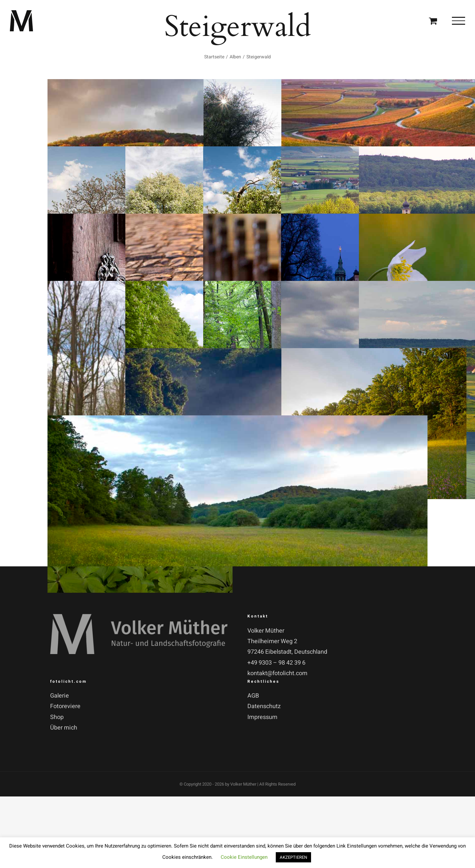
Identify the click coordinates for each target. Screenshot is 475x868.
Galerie (60, 696)
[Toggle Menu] (459, 21)
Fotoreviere (65, 706)
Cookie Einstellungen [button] (244, 857)
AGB (253, 696)
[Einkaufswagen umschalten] (433, 21)
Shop (57, 717)
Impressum (262, 717)
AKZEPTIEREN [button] (293, 857)
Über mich (64, 728)
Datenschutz (264, 706)
